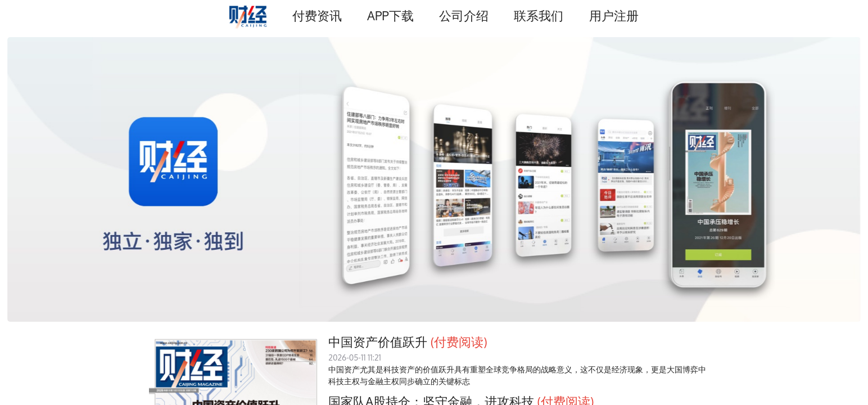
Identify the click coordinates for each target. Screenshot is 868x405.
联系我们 (539, 15)
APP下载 (390, 15)
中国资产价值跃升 (378, 342)
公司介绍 (464, 15)
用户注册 (614, 15)
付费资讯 (317, 15)
